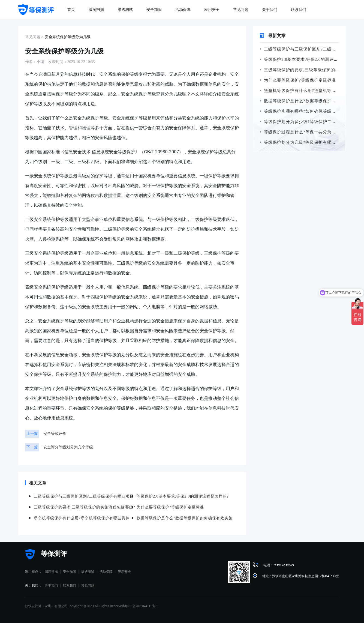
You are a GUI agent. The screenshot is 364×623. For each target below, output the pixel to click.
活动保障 (106, 572)
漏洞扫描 (51, 572)
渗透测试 (88, 572)
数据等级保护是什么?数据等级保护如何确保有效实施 (185, 518)
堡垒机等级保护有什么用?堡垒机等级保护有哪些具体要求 (85, 518)
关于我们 (51, 586)
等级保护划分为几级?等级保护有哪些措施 (302, 142)
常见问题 (88, 586)
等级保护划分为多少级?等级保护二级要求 (302, 122)
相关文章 (36, 483)
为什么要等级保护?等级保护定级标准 (298, 80)
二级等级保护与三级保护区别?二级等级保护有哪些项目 (84, 496)
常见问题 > (34, 37)
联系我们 (70, 586)
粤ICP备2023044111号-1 (141, 606)
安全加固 (70, 572)
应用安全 (124, 572)
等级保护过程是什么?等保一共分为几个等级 (304, 132)
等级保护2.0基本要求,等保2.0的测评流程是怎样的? (311, 59)
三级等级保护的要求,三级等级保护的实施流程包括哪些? (85, 507)
